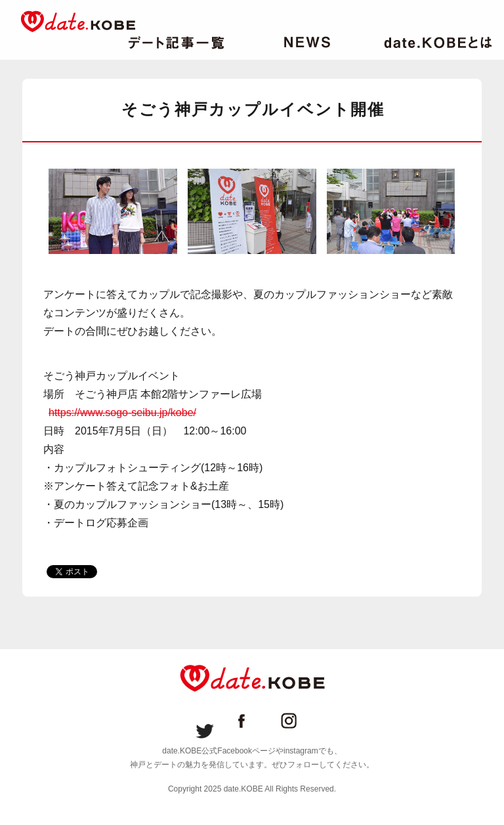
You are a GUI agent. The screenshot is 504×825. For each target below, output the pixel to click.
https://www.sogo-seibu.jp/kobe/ (122, 412)
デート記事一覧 (176, 43)
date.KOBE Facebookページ (252, 721)
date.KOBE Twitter (205, 721)
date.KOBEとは (438, 43)
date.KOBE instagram (299, 721)
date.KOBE (78, 21)
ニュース (307, 43)
